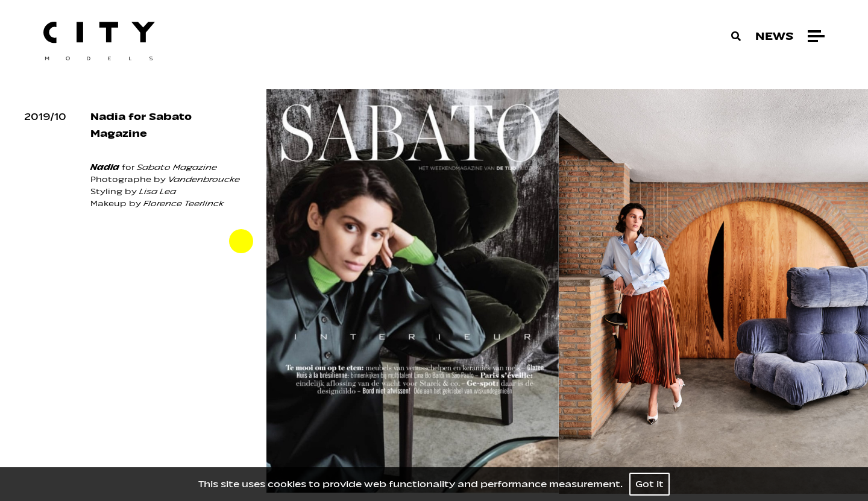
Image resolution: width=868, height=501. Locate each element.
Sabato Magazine (177, 167)
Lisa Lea (158, 191)
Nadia (105, 167)
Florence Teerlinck (184, 203)
